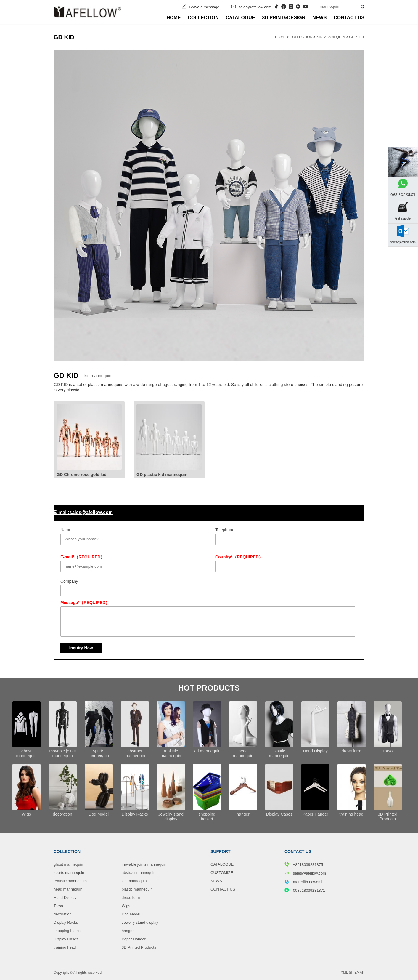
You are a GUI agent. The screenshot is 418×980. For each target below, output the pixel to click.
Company (69, 581)
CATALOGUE (241, 18)
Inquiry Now (81, 648)
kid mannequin (331, 37)
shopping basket (68, 931)
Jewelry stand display (140, 922)
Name (66, 530)
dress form (131, 897)
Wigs (126, 906)
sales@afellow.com (255, 7)
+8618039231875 (304, 864)
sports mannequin (69, 873)
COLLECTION (203, 18)
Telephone (225, 530)
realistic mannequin (70, 881)
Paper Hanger (134, 939)
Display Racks (66, 922)
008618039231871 (305, 890)
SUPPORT (221, 851)
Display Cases (66, 939)
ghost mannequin (68, 864)
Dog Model (131, 914)
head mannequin (68, 889)
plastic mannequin (137, 889)
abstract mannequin (139, 873)
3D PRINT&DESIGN (284, 18)
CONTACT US (349, 18)
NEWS (319, 18)
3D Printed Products (139, 947)
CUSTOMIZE (222, 873)
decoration (63, 914)
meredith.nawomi (303, 882)
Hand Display (65, 897)
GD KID (355, 37)
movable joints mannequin (144, 864)
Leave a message (204, 7)
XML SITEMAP (353, 973)
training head (65, 947)
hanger (128, 931)
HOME (174, 18)
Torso (58, 906)
